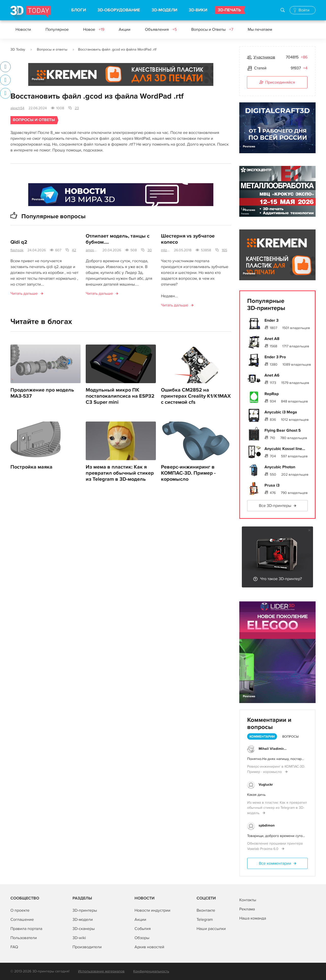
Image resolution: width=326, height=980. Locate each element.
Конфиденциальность (151, 971)
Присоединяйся (277, 83)
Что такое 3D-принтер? (281, 579)
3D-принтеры (85, 910)
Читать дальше (24, 293)
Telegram (205, 920)
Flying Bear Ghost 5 (283, 430)
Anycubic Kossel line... (285, 449)
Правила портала (26, 929)
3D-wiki (79, 938)
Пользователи (24, 938)
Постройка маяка (31, 467)
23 (77, 108)
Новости (23, 29)
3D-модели (83, 920)
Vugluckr (266, 784)
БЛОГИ (79, 10)
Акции (125, 29)
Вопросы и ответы (52, 49)
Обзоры (142, 938)
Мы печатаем (260, 29)
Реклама (38, 79)
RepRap (272, 394)
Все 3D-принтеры (275, 506)
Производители (87, 947)
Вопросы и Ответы (212, 29)
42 (74, 250)
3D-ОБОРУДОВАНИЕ (119, 10)
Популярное (57, 29)
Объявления (161, 29)
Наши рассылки (211, 929)
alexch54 (17, 108)
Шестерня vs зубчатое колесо (188, 239)
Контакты (248, 900)
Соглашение (22, 920)
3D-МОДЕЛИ (164, 10)
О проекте (20, 910)
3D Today (18, 49)
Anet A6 (272, 375)
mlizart (165, 250)
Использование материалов (101, 971)
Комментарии (262, 737)
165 (224, 250)
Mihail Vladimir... (273, 749)
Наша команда (253, 918)
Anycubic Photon (280, 467)
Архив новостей (149, 947)
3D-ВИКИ (198, 10)
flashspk (17, 250)
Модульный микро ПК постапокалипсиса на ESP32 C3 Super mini (120, 396)
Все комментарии (275, 863)
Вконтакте (206, 910)
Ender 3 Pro (275, 357)
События (143, 929)
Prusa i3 (272, 485)
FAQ (14, 947)
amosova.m (92, 250)
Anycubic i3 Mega (281, 412)
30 (150, 250)
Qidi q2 (19, 242)
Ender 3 (271, 320)
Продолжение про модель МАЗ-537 (42, 393)
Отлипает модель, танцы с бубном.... (118, 239)
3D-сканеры (84, 929)
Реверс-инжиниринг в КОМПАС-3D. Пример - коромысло (188, 473)
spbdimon (267, 825)
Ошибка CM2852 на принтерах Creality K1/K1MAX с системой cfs (196, 396)
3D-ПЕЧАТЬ (229, 10)
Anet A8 (272, 339)
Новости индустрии (152, 910)
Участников (264, 57)
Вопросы (290, 737)
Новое (94, 29)
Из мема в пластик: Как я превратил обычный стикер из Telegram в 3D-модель (120, 473)
